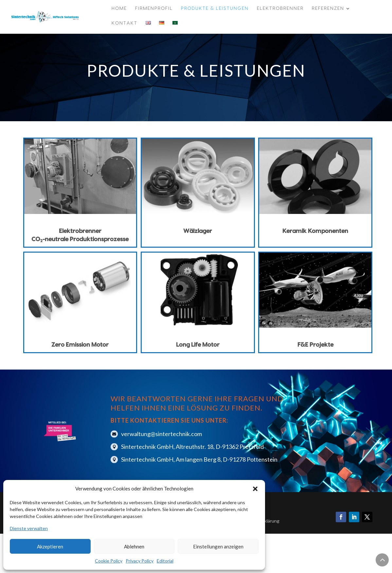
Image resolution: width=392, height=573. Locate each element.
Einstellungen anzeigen (218, 546)
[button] (255, 489)
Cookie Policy (109, 561)
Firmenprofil (154, 9)
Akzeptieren (50, 546)
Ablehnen (134, 546)
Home (119, 9)
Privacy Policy (140, 561)
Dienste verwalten (29, 528)
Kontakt (125, 23)
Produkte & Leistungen (215, 9)
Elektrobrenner (280, 9)
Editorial (165, 561)
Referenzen (328, 9)
